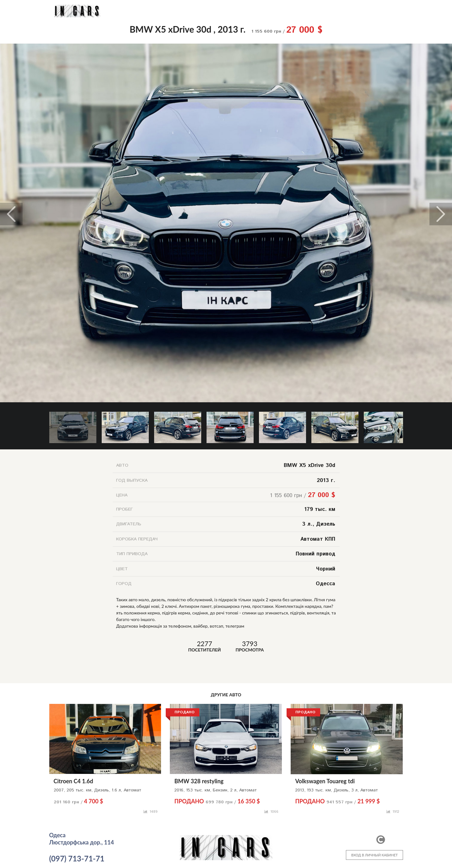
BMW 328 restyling (199, 781)
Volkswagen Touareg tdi (325, 781)
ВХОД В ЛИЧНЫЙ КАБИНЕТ (374, 855)
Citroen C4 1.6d (73, 781)
